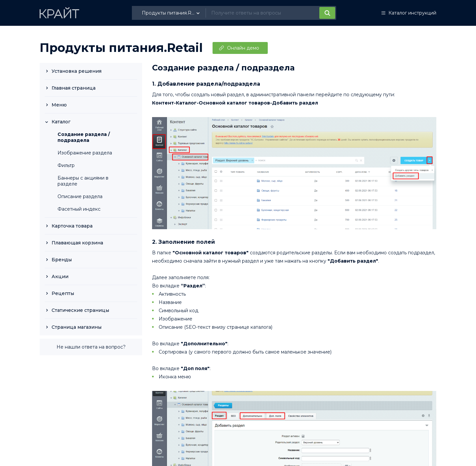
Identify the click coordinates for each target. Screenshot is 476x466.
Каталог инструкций (412, 13)
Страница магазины (77, 327)
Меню (59, 105)
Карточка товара (72, 226)
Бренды (62, 260)
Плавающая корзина (77, 243)
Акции (60, 276)
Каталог (61, 122)
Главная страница (74, 88)
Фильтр (66, 165)
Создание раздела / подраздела (84, 137)
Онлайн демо (243, 48)
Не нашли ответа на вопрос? (91, 347)
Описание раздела (80, 196)
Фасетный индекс (79, 209)
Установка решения (77, 71)
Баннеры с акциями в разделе (83, 181)
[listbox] (172, 13)
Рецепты (63, 293)
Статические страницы (80, 310)
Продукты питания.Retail (121, 48)
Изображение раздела (85, 153)
